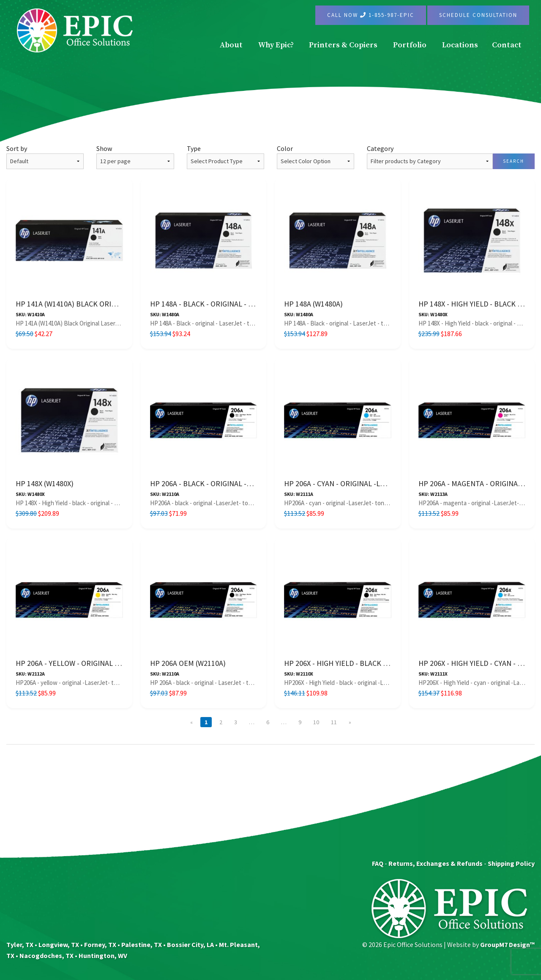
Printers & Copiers (343, 45)
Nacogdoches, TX (46, 955)
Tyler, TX (20, 944)
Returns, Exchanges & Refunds (436, 863)
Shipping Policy (511, 863)
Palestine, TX (142, 944)
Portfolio (410, 45)
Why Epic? (276, 45)
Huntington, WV (103, 955)
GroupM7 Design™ (507, 944)
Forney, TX (100, 944)
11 (334, 722)
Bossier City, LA (190, 944)
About (231, 45)
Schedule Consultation (478, 15)
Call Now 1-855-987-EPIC (371, 15)
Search (514, 161)
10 (316, 722)
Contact (507, 45)
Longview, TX (59, 944)
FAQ (378, 863)
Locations (460, 45)
